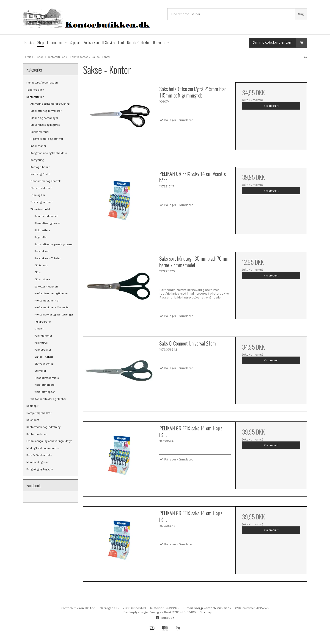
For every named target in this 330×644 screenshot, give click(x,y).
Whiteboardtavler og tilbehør (48, 399)
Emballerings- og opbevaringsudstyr (49, 441)
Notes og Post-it (40, 174)
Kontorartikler (35, 97)
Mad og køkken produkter (43, 448)
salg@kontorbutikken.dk (213, 608)
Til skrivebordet (40, 209)
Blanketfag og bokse (47, 223)
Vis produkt (271, 106)
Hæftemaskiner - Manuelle (51, 307)
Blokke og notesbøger (44, 118)
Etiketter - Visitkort (46, 287)
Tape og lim (38, 195)
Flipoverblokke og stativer (47, 139)
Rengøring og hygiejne (40, 469)
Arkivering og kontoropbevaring (50, 104)
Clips (38, 272)
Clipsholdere (42, 279)
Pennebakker (43, 350)
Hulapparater (43, 322)
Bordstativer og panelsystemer (54, 244)
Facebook (165, 618)
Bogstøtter (41, 237)
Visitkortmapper (45, 392)
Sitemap (206, 612)
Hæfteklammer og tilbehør (51, 293)
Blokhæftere (42, 230)
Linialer (39, 329)
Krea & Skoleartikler (39, 455)
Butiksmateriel (40, 132)
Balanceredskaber (46, 216)
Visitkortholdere (44, 385)
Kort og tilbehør (40, 167)
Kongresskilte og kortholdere (49, 153)
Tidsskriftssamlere (47, 378)
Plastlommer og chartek (46, 181)
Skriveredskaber (41, 188)
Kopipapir (32, 406)
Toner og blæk (35, 90)
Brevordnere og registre (45, 125)
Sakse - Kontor (44, 357)
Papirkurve (41, 343)
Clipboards (41, 265)
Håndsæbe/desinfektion (42, 83)
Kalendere (33, 420)
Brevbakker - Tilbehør (48, 258)
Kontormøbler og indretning (43, 427)
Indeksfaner (38, 146)
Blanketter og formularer (46, 111)
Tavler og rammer (41, 202)
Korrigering (37, 160)
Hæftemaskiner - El (47, 301)
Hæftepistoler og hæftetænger (54, 315)
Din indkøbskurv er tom (280, 43)
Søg (301, 14)
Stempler (40, 371)
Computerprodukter (39, 413)
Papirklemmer (43, 336)
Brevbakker (42, 251)
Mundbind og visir (37, 462)
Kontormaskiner (37, 434)
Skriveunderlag (44, 364)
